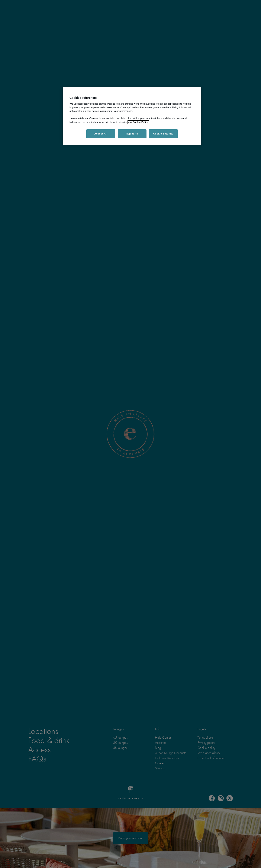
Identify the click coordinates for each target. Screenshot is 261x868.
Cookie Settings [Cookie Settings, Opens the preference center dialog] (163, 134)
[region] (132, 116)
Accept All (101, 134)
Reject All (132, 134)
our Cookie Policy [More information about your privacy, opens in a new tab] (138, 122)
